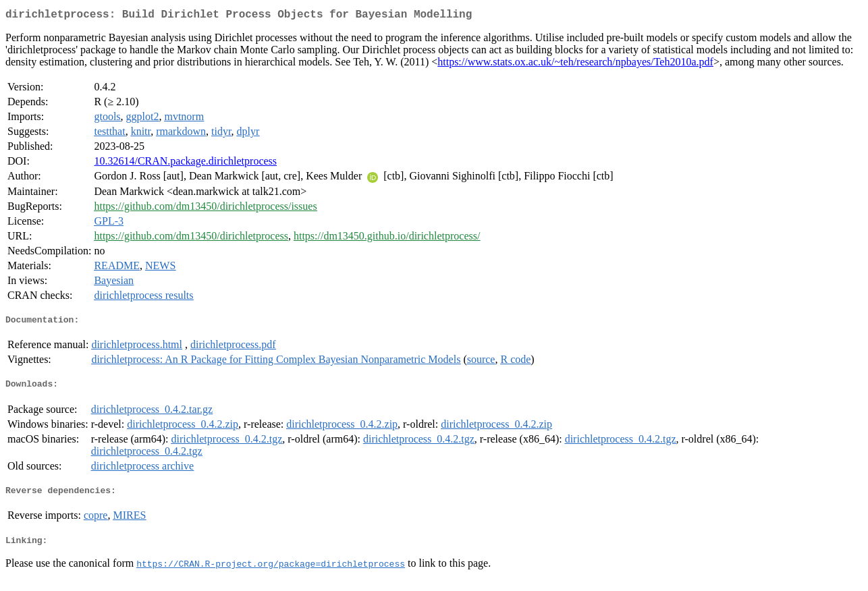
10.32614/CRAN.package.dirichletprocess (185, 164)
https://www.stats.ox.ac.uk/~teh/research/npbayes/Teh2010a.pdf (575, 64)
